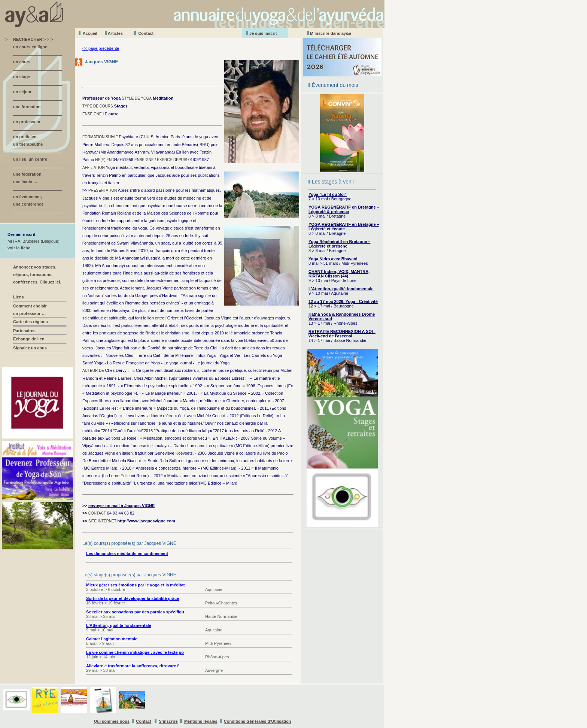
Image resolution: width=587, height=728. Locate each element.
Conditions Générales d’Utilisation (258, 721)
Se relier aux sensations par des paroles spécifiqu (135, 612)
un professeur (27, 122)
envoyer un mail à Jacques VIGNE (121, 506)
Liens (19, 297)
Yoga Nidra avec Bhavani (333, 259)
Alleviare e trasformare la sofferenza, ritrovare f (132, 666)
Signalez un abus (30, 348)
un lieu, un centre (30, 159)
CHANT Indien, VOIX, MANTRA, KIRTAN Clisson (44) (339, 274)
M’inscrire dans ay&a (331, 33)
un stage (22, 77)
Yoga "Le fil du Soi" (328, 194)
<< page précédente (101, 48)
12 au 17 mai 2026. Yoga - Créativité (343, 301)
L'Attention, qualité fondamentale (341, 289)
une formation (27, 107)
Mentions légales (201, 721)
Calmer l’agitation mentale (112, 639)
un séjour (22, 92)
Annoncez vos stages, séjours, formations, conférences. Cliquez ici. (37, 274)
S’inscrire (168, 721)
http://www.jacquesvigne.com (146, 521)
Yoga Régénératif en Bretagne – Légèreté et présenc (339, 244)
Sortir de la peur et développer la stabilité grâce (133, 598)
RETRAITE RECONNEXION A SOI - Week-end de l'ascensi (342, 334)
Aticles (115, 33)
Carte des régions (31, 322)
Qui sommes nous (112, 721)
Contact (146, 33)
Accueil (90, 33)
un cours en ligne (30, 47)
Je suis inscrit (263, 33)
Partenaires (24, 331)
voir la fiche (19, 248)
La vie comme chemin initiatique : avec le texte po (135, 652)
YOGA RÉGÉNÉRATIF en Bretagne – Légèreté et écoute (344, 227)
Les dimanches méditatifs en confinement (127, 553)
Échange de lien (29, 339)
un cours (22, 62)
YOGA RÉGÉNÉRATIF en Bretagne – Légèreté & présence (344, 209)
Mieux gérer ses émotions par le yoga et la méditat (135, 585)
